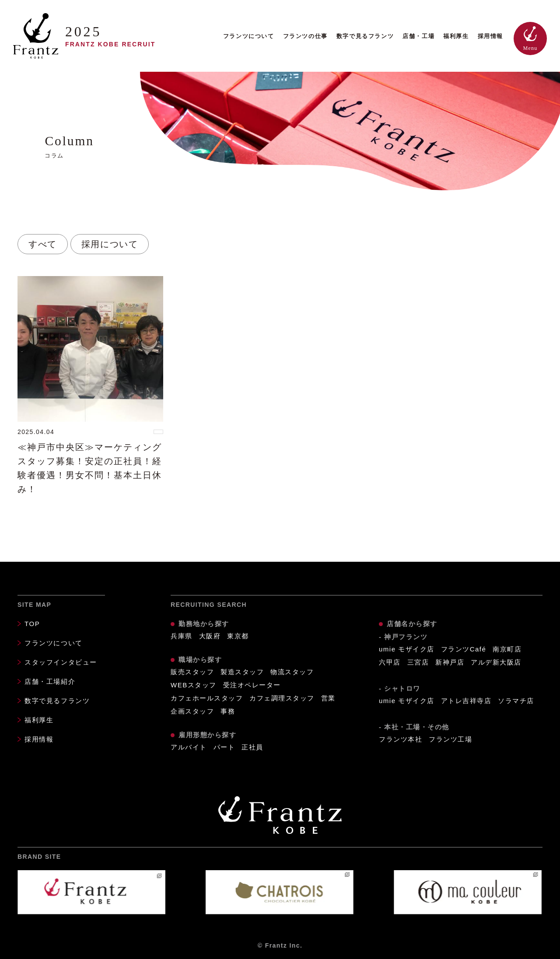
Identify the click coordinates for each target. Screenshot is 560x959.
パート (224, 747)
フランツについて (249, 36)
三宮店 (418, 662)
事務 (228, 711)
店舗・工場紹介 (50, 681)
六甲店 (390, 662)
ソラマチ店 (516, 701)
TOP (32, 624)
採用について (110, 244)
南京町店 (507, 649)
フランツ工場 (450, 739)
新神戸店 (450, 662)
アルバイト (189, 747)
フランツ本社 (401, 739)
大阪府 (210, 636)
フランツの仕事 (305, 36)
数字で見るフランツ (365, 36)
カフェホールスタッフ (207, 698)
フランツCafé (464, 649)
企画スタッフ (192, 711)
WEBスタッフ (194, 685)
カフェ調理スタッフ (282, 698)
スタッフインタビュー (61, 662)
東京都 (238, 636)
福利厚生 (456, 36)
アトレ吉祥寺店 (466, 701)
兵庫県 (182, 636)
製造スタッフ (242, 672)
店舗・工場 (418, 36)
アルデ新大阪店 (496, 662)
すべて (43, 244)
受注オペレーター (252, 685)
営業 (328, 698)
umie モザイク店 (407, 649)
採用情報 (490, 36)
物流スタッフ (292, 672)
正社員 (252, 747)
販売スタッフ (192, 672)
